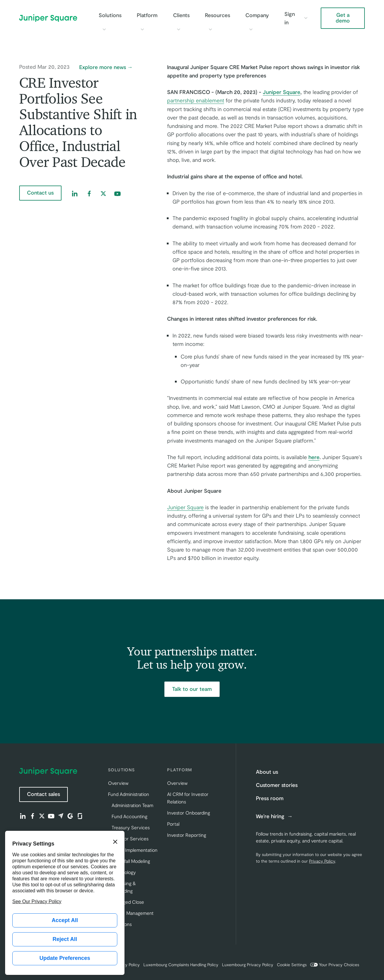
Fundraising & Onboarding (122, 887)
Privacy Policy (322, 861)
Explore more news (103, 67)
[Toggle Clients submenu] (178, 29)
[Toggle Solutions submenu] (104, 29)
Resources (217, 15)
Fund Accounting (129, 816)
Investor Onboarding (189, 813)
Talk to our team (192, 689)
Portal (173, 824)
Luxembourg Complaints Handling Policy (181, 965)
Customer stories (277, 785)
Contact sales (43, 794)
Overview (118, 783)
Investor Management (131, 913)
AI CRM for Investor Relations (188, 798)
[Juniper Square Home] (48, 18)
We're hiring (271, 816)
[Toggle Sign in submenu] (306, 18)
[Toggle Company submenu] (251, 29)
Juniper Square (185, 507)
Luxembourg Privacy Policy (248, 965)
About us (267, 772)
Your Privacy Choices (335, 965)
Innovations (120, 924)
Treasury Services (131, 827)
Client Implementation (135, 850)
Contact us (40, 192)
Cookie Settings (292, 965)
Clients (181, 15)
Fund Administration (129, 794)
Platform (147, 15)
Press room (270, 798)
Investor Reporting (187, 835)
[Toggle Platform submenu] (142, 29)
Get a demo (343, 18)
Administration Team (132, 805)
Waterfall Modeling (131, 861)
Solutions (110, 15)
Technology (124, 872)
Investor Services (130, 838)
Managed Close (128, 902)
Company (257, 15)
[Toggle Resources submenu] (210, 29)
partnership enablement (196, 100)
